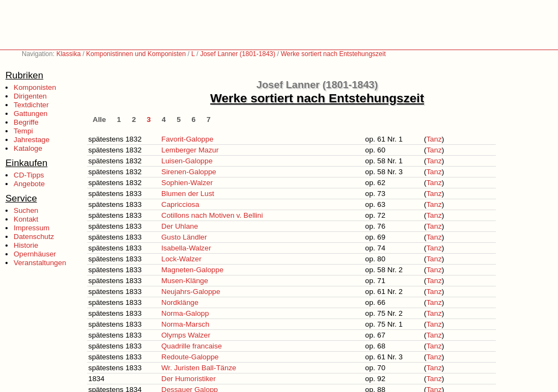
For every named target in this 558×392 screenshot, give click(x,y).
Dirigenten (30, 96)
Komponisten (35, 87)
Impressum (32, 228)
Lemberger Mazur (190, 150)
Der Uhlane (180, 226)
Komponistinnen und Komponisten (136, 54)
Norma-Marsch (185, 324)
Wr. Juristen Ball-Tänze (199, 368)
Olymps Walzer (186, 335)
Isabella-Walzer (186, 248)
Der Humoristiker (189, 379)
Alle (99, 120)
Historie (26, 245)
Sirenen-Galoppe (189, 172)
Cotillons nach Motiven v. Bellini (212, 215)
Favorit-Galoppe (187, 139)
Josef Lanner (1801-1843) (238, 54)
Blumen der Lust (188, 194)
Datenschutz (34, 237)
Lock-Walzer (181, 259)
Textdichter (31, 105)
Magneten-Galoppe (192, 270)
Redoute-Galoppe (190, 357)
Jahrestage (32, 140)
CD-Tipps (29, 175)
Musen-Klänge (185, 281)
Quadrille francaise (192, 346)
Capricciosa (180, 204)
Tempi (23, 131)
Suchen (26, 210)
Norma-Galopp (185, 313)
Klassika (68, 54)
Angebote (29, 184)
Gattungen (31, 114)
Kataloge (28, 148)
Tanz (434, 139)
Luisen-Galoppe (187, 161)
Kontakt (26, 219)
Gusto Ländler (184, 237)
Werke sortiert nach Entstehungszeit (333, 54)
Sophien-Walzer (187, 183)
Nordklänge (180, 302)
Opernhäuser (35, 254)
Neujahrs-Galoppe (191, 292)
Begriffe (26, 122)
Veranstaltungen (40, 263)
